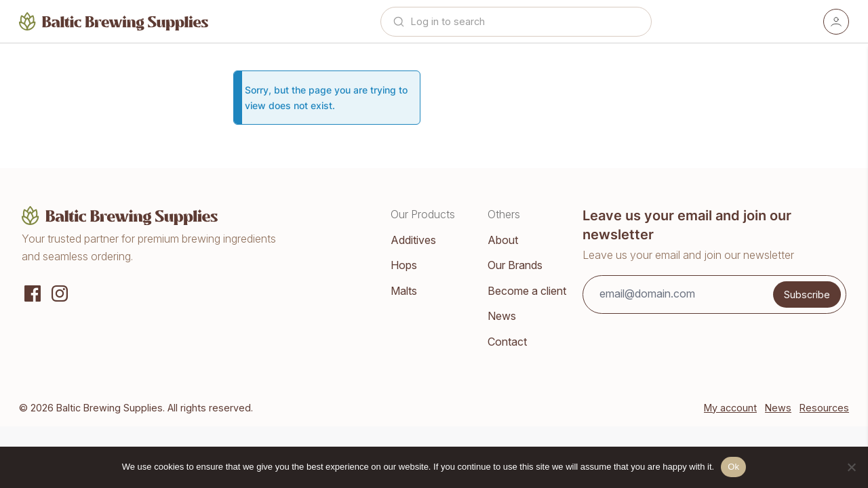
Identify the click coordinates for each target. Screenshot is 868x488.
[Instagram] (60, 292)
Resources (824, 408)
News (502, 316)
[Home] (114, 21)
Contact (507, 342)
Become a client (527, 291)
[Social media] (33, 292)
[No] (851, 467)
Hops (404, 265)
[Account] (836, 22)
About (503, 240)
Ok (733, 467)
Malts (404, 291)
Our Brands (515, 265)
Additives (413, 240)
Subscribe (807, 294)
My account (730, 408)
